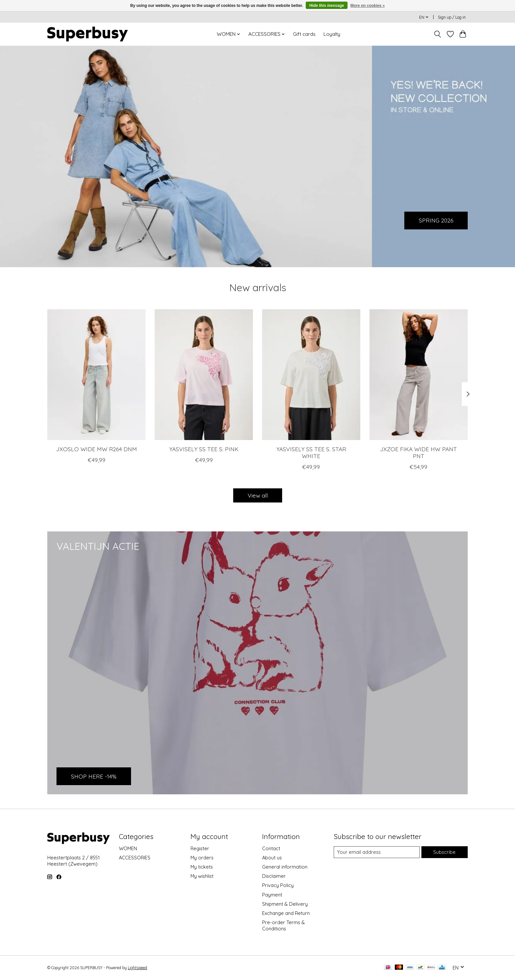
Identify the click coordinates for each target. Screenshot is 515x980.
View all (258, 495)
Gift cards (304, 34)
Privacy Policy (278, 885)
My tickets (202, 867)
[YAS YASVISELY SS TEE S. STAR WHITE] (311, 375)
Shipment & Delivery (285, 904)
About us (272, 858)
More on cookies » (368, 6)
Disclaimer (274, 876)
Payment (272, 895)
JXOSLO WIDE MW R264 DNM (97, 449)
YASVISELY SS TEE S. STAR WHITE (311, 452)
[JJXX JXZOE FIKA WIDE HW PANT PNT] (419, 375)
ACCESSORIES (135, 858)
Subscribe (444, 852)
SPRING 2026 (436, 220)
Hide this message (327, 6)
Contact (271, 848)
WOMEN (128, 848)
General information (285, 867)
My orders (202, 858)
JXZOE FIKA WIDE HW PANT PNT (418, 452)
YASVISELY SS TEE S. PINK (204, 449)
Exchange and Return (286, 913)
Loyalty (332, 34)
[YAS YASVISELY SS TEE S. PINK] (204, 375)
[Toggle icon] (438, 34)
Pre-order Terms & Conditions (283, 925)
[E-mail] (377, 852)
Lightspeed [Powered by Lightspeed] (137, 968)
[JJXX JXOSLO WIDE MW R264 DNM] (96, 375)
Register (200, 848)
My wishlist (202, 876)
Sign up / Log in (452, 17)
